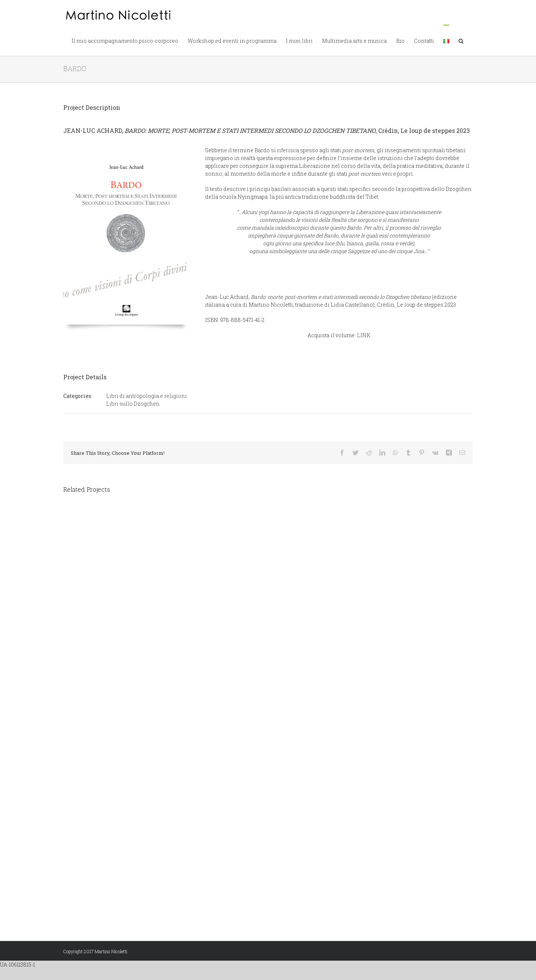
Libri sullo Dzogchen (133, 404)
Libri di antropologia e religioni (146, 396)
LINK (364, 335)
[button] (461, 40)
